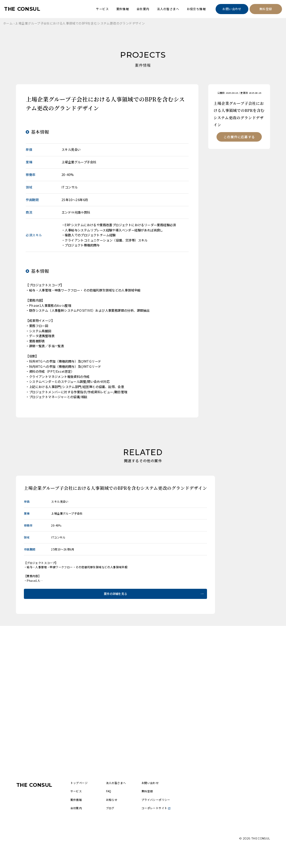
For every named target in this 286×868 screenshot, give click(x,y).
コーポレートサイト (159, 822)
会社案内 (143, 9)
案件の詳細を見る (115, 594)
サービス (102, 9)
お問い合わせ (232, 9)
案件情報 (123, 9)
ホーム (8, 23)
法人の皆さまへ (168, 9)
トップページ (83, 789)
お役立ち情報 (196, 9)
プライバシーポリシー (159, 809)
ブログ (114, 822)
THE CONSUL (24, 9)
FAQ (112, 798)
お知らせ (116, 809)
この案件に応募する (239, 137)
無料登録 (266, 9)
